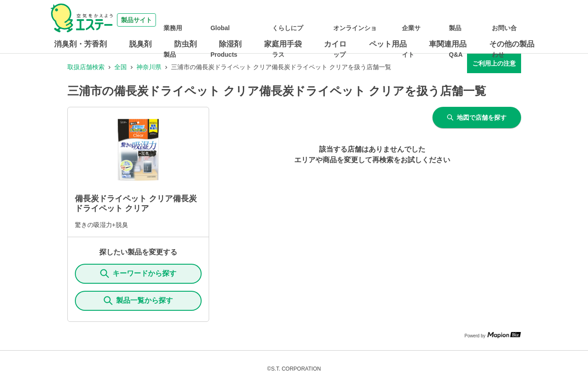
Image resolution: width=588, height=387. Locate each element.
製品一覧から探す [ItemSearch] (138, 301)
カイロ (335, 44)
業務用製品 (235, 20)
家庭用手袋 (283, 44)
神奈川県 (149, 67)
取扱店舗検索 (86, 67)
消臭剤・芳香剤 (80, 44)
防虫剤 (185, 44)
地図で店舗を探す (477, 117)
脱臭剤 (140, 44)
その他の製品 (512, 44)
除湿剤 (230, 44)
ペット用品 (388, 44)
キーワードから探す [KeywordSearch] (138, 274)
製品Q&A (475, 20)
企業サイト (441, 20)
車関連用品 (448, 44)
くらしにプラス (329, 20)
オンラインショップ (391, 20)
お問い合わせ (513, 20)
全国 (121, 67)
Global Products (279, 20)
